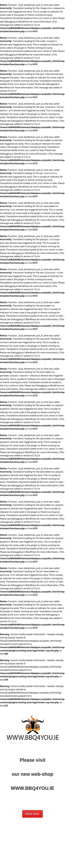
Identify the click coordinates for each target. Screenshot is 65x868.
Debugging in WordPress (17, 22)
